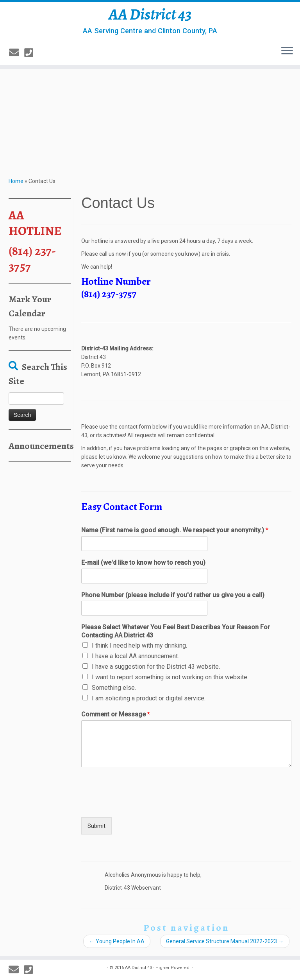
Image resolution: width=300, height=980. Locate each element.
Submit (96, 826)
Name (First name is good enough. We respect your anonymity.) (175, 530)
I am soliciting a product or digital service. (149, 698)
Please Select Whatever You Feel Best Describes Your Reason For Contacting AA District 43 (176, 631)
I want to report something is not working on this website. (170, 677)
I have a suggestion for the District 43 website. (156, 667)
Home (16, 181)
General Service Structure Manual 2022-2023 (225, 941)
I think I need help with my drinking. (139, 645)
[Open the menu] (287, 51)
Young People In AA (117, 941)
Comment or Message (116, 714)
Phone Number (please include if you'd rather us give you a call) (173, 595)
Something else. (114, 688)
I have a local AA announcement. (135, 656)
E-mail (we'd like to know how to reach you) (143, 563)
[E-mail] (17, 53)
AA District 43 (150, 14)
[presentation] (141, 804)
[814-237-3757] (31, 53)
